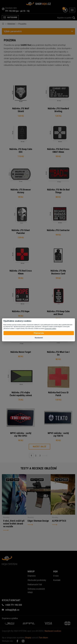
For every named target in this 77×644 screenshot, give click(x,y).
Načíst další (39, 447)
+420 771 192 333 (14, 605)
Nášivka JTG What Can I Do (58, 353)
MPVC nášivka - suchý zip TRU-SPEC (21, 434)
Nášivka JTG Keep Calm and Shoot (58, 313)
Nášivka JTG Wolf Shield (21, 110)
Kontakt (57, 580)
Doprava (32, 576)
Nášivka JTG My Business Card (58, 272)
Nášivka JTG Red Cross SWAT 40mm (58, 150)
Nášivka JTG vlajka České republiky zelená (21, 394)
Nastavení (39, 338)
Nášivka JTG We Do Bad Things (58, 191)
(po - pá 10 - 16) (23, 11)
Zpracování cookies (51, 329)
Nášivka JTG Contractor (58, 230)
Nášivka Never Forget (21, 352)
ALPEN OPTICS (59, 521)
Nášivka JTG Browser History (21, 191)
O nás (56, 576)
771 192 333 (10, 11)
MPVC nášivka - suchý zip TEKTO (58, 434)
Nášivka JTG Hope (21, 311)
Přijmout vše (39, 333)
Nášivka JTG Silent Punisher (21, 232)
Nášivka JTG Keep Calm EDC (21, 150)
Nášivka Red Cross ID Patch (58, 394)
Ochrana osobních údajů (36, 591)
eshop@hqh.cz (12, 610)
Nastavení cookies (53, 631)
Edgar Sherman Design (38, 521)
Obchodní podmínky (37, 580)
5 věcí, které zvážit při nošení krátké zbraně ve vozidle (14, 524)
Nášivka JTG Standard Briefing (58, 110)
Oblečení (11, 24)
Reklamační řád (35, 585)
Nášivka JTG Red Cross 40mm (21, 272)
